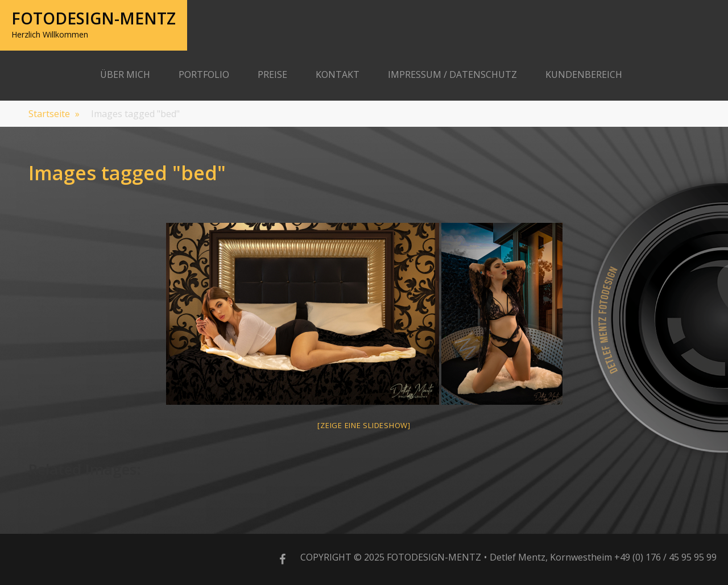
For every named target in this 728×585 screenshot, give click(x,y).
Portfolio (204, 74)
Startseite (54, 114)
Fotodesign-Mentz (94, 18)
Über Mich (125, 74)
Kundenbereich (584, 74)
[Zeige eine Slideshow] (364, 425)
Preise (272, 74)
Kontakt (338, 74)
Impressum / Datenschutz (452, 74)
